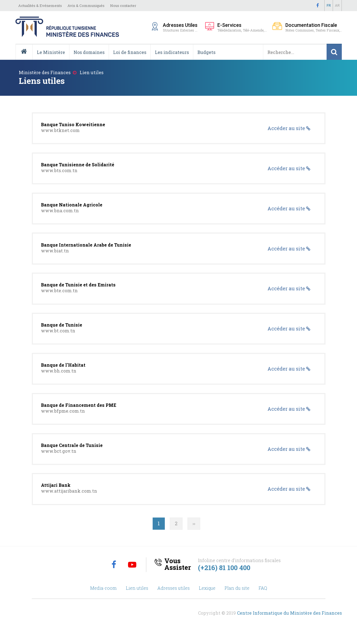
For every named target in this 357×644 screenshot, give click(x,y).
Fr (329, 5)
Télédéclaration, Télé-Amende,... (242, 27)
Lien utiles (137, 600)
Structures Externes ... (181, 27)
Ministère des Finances (45, 72)
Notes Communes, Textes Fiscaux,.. (314, 27)
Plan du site (237, 600)
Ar (337, 5)
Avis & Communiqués (86, 6)
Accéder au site (286, 129)
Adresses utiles (174, 600)
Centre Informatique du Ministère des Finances (289, 624)
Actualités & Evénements (40, 6)
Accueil (26, 60)
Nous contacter (123, 6)
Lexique (207, 600)
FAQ (263, 600)
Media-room (103, 600)
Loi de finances (130, 52)
